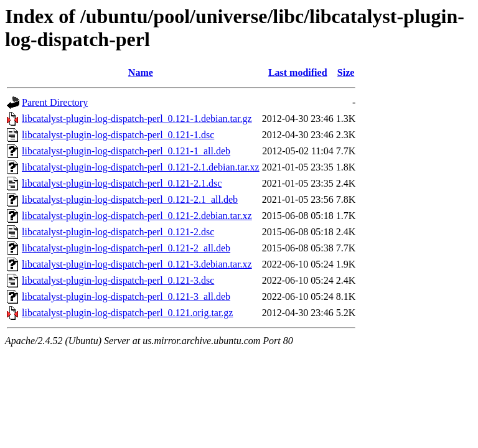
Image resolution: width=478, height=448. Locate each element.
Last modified (298, 72)
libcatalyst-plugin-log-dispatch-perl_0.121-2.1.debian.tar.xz (141, 167)
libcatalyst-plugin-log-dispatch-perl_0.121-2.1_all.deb (130, 199)
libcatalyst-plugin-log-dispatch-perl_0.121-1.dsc (118, 135)
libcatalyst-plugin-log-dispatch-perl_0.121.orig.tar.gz (127, 313)
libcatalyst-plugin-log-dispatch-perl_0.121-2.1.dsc (122, 183)
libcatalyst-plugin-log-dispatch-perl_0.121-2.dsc (118, 232)
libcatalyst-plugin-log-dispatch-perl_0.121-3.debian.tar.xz (137, 264)
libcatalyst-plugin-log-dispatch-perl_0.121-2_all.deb (126, 248)
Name (141, 72)
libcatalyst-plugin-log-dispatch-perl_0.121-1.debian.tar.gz (137, 119)
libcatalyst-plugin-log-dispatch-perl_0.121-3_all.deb (126, 296)
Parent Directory (55, 102)
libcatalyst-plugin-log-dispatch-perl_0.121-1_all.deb (126, 151)
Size (346, 72)
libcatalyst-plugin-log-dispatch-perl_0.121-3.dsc (118, 280)
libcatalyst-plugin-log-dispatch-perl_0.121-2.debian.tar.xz (137, 216)
